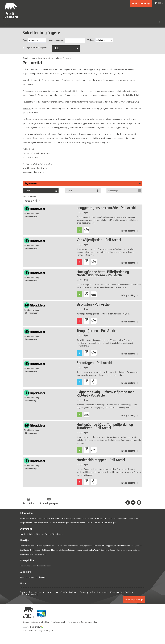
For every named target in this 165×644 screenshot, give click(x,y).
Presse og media (87, 592)
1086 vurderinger (31, 216)
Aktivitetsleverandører (78, 523)
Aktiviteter (24, 577)
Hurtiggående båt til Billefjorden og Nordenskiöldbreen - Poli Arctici (103, 274)
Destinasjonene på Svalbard (49, 518)
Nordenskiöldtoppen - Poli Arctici (101, 460)
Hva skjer (24, 540)
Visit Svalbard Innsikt (40, 523)
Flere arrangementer (124, 550)
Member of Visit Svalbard (122, 592)
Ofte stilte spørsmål (29, 595)
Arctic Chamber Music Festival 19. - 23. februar (99, 550)
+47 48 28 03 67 (36, 164)
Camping (48, 534)
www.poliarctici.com (39, 168)
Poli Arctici (40, 69)
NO (156, 3)
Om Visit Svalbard (69, 592)
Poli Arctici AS (28, 149)
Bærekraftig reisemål (126, 518)
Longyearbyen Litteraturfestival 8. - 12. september (124, 546)
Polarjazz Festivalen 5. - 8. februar (32, 546)
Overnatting (26, 529)
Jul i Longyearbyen (75, 550)
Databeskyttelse (60, 622)
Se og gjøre (25, 572)
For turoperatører (93, 523)
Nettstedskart (74, 622)
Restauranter (25, 566)
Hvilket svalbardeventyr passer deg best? (92, 518)
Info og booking (128, 231)
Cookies (26, 622)
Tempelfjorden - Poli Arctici (97, 331)
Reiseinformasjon (62, 523)
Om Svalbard (112, 518)
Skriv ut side (28, 503)
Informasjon (26, 513)
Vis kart (69, 191)
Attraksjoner (33, 577)
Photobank (102, 592)
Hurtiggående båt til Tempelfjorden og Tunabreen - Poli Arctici (105, 427)
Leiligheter (31, 534)
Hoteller (23, 534)
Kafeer (33, 566)
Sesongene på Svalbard (29, 518)
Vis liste (27, 191)
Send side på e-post (49, 503)
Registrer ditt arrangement (32, 592)
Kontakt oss (52, 592)
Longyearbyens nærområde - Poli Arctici (106, 208)
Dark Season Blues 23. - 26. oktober (54, 550)
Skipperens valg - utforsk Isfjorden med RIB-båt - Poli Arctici (106, 394)
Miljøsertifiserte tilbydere (36, 48)
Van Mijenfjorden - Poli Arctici (99, 240)
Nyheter (52, 523)
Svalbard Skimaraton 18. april (73, 546)
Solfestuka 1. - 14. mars (54, 546)
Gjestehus (40, 534)
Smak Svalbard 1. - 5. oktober (30, 550)
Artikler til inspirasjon (108, 523)
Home (23, 583)
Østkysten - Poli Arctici (93, 305)
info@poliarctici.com (35, 172)
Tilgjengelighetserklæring (41, 622)
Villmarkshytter (58, 534)
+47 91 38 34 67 (48, 164)
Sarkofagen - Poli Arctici (94, 363)
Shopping (42, 577)
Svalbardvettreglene (68, 518)
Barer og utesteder (44, 566)
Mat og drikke (27, 561)
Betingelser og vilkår (89, 622)
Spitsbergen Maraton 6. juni (94, 546)
